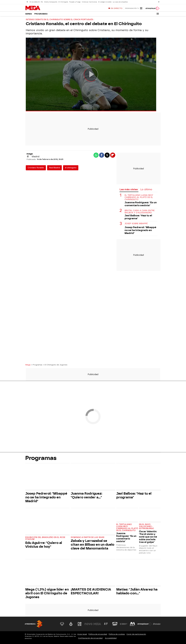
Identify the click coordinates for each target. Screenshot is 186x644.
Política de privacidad (98, 634)
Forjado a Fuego (75, 2)
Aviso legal (82, 634)
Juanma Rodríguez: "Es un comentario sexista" (141, 204)
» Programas (37, 365)
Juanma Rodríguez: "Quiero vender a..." (86, 495)
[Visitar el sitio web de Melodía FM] (132, 624)
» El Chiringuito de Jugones (55, 365)
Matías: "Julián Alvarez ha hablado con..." (137, 591)
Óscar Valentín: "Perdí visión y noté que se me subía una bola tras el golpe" (148, 537)
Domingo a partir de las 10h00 (88, 537)
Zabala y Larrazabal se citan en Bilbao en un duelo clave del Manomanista (92, 545)
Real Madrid (54, 168)
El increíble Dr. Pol (36, 2)
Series (29, 14)
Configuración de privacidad (90, 638)
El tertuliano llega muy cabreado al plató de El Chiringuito (139, 197)
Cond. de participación (136, 634)
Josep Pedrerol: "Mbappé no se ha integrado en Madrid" (140, 230)
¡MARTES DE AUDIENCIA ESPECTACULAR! (91, 591)
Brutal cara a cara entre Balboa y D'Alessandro (140, 212)
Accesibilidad (111, 638)
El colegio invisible (105, 2)
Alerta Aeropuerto (51, 2)
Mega (28, 365)
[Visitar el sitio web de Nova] (88, 624)
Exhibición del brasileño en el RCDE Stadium (45, 538)
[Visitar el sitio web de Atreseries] (106, 624)
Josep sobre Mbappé (136, 224)
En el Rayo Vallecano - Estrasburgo (146, 526)
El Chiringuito (63, 2)
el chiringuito (71, 168)
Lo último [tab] (146, 189)
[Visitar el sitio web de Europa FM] (124, 624)
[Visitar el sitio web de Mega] (97, 624)
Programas (41, 14)
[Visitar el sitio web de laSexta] (71, 624)
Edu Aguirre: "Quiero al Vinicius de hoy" (44, 545)
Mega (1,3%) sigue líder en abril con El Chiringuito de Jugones (47, 593)
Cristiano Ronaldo (36, 168)
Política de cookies (117, 634)
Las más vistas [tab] (129, 189)
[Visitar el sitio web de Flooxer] (157, 624)
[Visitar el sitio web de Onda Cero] (115, 624)
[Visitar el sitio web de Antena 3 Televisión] (62, 624)
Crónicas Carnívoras (89, 2)
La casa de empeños (120, 2)
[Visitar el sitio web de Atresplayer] (145, 624)
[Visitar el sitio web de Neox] (80, 624)
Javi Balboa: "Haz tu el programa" (138, 217)
